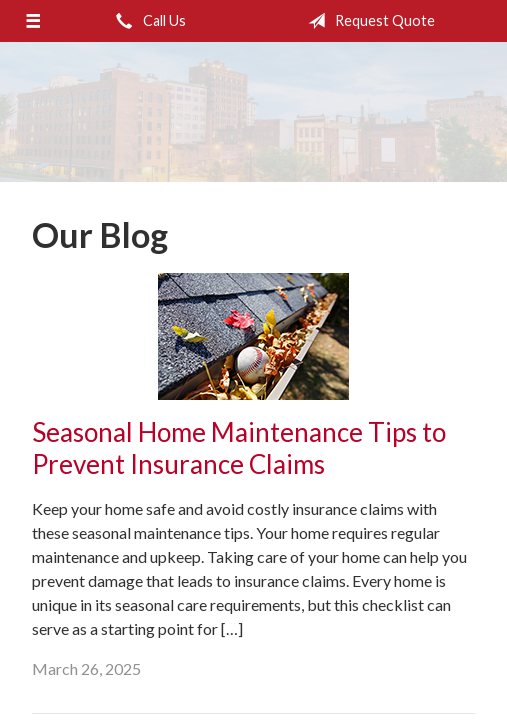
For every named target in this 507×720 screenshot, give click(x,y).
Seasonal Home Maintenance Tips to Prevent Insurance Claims (239, 448)
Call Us (147, 21)
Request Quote (367, 21)
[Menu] (33, 21)
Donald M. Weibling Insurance (253, 112)
